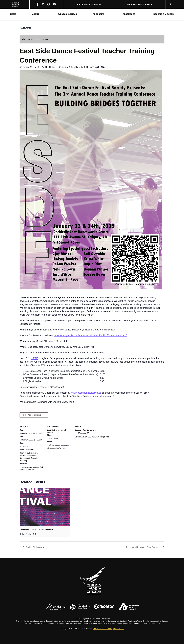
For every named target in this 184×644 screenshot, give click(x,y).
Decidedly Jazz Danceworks (86, 430)
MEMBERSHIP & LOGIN (140, 4)
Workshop (23, 461)
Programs (99, 14)
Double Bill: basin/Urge (36, 547)
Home (13, 14)
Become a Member (164, 14)
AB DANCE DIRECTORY (89, 4)
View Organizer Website (56, 448)
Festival (22, 456)
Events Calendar (67, 14)
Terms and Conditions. (103, 629)
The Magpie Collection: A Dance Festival (36, 530)
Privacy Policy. (118, 629)
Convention (24, 453)
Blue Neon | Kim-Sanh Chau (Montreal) (144, 547)
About (36, 14)
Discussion (33, 453)
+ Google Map (103, 437)
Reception (34, 458)
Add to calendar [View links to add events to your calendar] (34, 415)
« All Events (25, 28)
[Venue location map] (111, 455)
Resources (129, 14)
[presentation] (45, 507)
